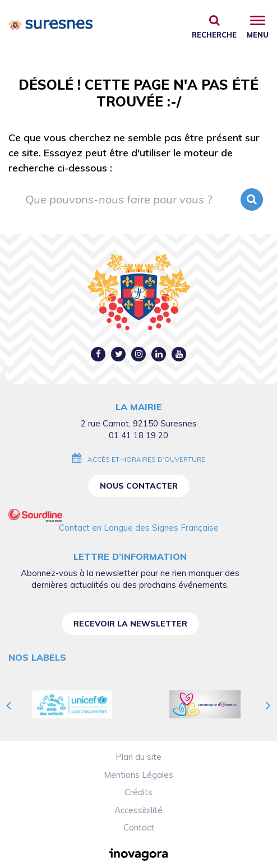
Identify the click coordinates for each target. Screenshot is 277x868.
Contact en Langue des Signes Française (139, 528)
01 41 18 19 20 (138, 435)
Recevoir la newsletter (130, 624)
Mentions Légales (138, 775)
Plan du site (138, 757)
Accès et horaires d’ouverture (146, 459)
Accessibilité (138, 810)
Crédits (138, 792)
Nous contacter (139, 486)
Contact (139, 827)
